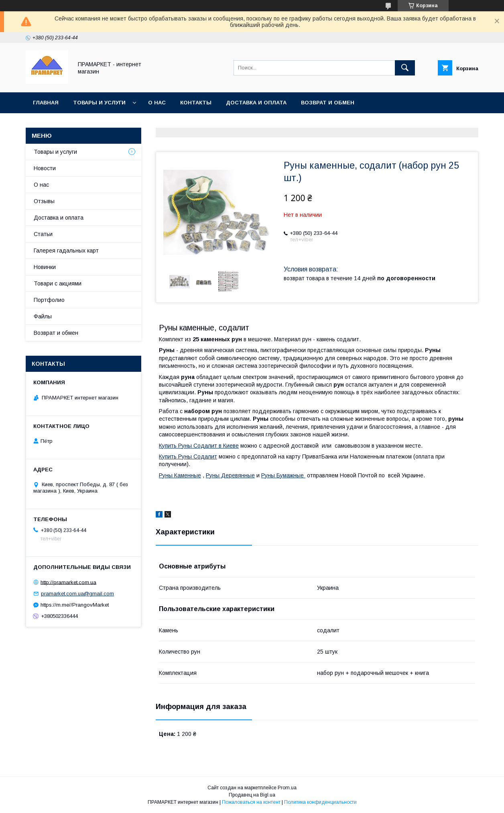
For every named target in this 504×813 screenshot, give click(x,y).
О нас (157, 103)
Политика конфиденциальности (320, 802)
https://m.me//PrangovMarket (75, 605)
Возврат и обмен (328, 103)
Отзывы (44, 201)
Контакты (196, 103)
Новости (45, 168)
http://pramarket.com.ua (68, 582)
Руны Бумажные (283, 475)
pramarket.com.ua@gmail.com (77, 594)
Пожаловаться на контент (251, 802)
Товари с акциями (58, 283)
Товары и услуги (99, 103)
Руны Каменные (180, 475)
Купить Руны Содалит (188, 456)
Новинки (45, 267)
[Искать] (405, 68)
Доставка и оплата (256, 103)
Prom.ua (287, 788)
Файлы (43, 316)
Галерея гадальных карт (66, 251)
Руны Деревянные (230, 475)
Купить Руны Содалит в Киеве (199, 446)
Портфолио (49, 300)
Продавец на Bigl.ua (252, 795)
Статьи (43, 234)
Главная (46, 103)
